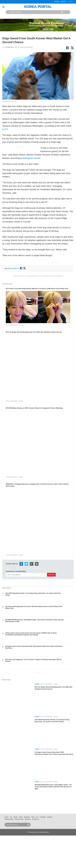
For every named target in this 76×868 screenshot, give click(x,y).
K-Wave (50, 817)
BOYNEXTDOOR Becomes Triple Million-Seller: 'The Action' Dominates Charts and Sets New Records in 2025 (53, 787)
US (11, 817)
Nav (3, 7)
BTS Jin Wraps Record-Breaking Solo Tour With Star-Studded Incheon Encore (34, 332)
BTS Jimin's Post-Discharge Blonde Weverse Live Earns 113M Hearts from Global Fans (37, 289)
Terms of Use (19, 819)
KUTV (5, 129)
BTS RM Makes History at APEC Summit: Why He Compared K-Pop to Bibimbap (34, 408)
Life (37, 817)
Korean (70, 1)
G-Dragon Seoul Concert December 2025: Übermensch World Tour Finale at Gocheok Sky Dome (54, 753)
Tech (33, 817)
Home (7, 817)
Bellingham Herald (31, 158)
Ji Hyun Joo (9, 47)
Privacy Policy (9, 819)
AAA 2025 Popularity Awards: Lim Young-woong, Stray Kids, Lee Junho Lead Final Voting (52, 721)
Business (27, 817)
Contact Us (36, 819)
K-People (43, 817)
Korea (21, 817)
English (63, 1)
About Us (28, 819)
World (15, 817)
